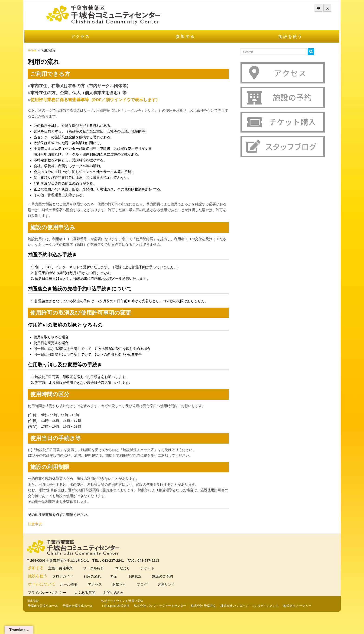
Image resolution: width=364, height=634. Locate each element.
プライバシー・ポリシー (62, 597)
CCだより (136, 572)
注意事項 (50, 530)
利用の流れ (107, 580)
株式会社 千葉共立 (144, 623)
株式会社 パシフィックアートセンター (101, 623)
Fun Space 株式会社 (56, 623)
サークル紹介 (108, 572)
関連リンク (181, 589)
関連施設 (48, 605)
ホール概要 (83, 589)
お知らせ (134, 589)
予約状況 (149, 580)
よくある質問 (100, 597)
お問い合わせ (129, 597)
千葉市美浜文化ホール (58, 610)
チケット (162, 572)
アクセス (90, 42)
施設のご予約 (177, 580)
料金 (129, 580)
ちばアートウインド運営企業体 (63, 619)
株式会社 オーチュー (238, 623)
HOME (47, 56)
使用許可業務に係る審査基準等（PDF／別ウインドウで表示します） (110, 106)
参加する (186, 42)
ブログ (156, 589)
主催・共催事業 (75, 572)
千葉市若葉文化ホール (93, 610)
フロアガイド (77, 580)
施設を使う (281, 42)
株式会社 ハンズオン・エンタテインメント (190, 623)
